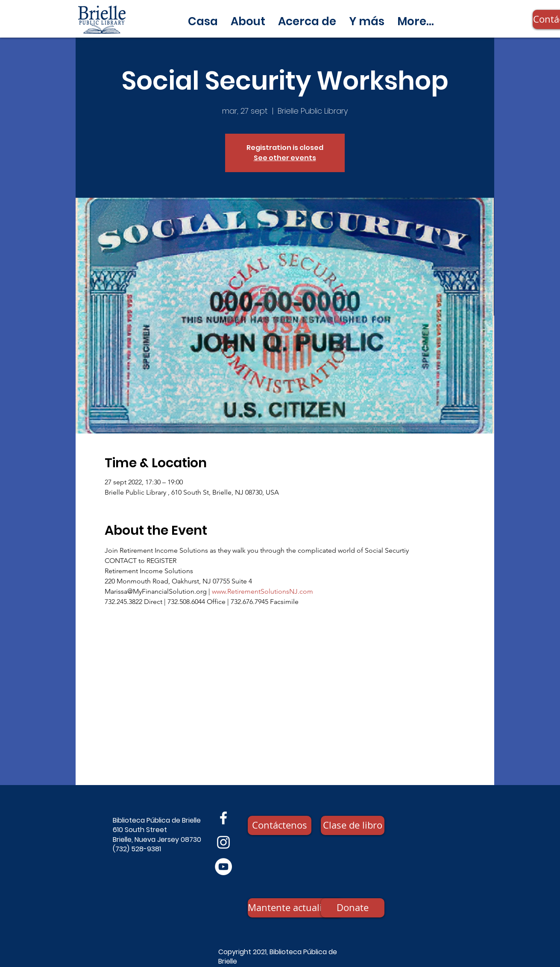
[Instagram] (223, 842)
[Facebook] (223, 818)
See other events (285, 158)
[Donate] (353, 908)
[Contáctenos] (280, 825)
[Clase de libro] (353, 825)
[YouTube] (223, 867)
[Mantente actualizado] (295, 908)
